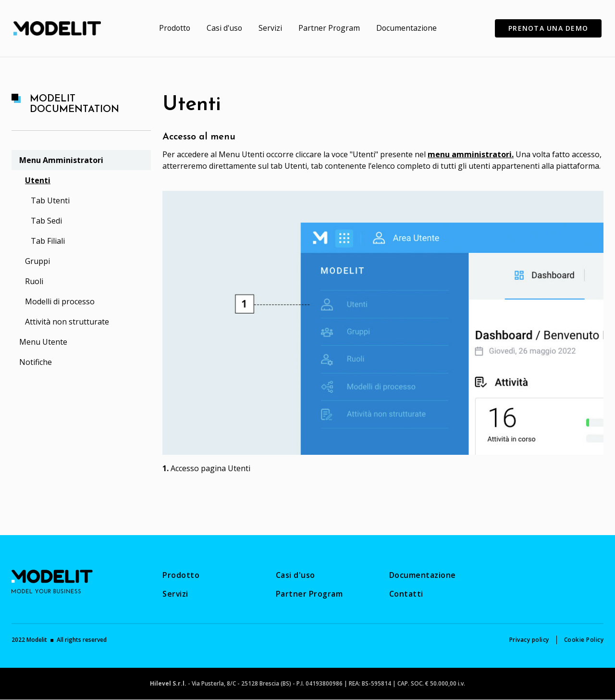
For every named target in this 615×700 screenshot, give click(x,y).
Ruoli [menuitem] (34, 281)
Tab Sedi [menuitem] (46, 221)
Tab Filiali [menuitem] (48, 241)
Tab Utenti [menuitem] (50, 200)
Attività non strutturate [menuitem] (67, 322)
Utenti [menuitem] (38, 180)
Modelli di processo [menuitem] (60, 301)
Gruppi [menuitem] (37, 261)
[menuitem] (173, 28)
